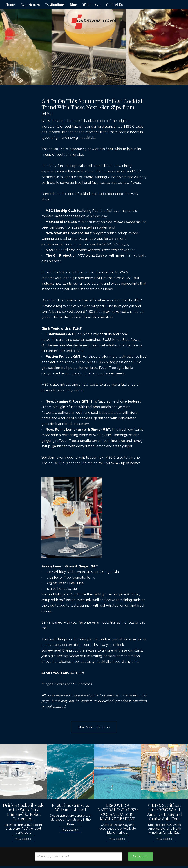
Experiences (30, 5)
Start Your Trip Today (94, 727)
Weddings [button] (92, 5)
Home (10, 5)
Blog (73, 5)
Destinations (55, 5)
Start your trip (141, 856)
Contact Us (114, 5)
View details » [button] (23, 839)
